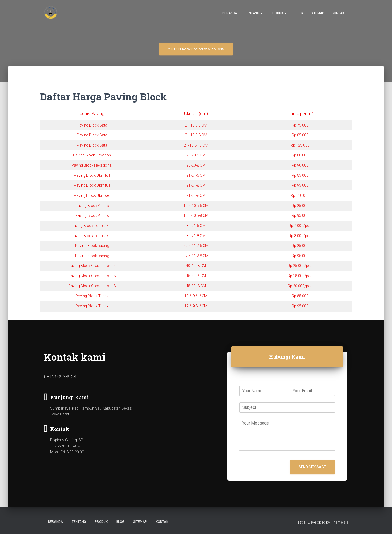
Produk (279, 14)
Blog (299, 14)
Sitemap (317, 14)
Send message (312, 467)
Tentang (254, 14)
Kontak (338, 14)
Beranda (230, 14)
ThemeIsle (340, 522)
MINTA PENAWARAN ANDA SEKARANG (196, 49)
